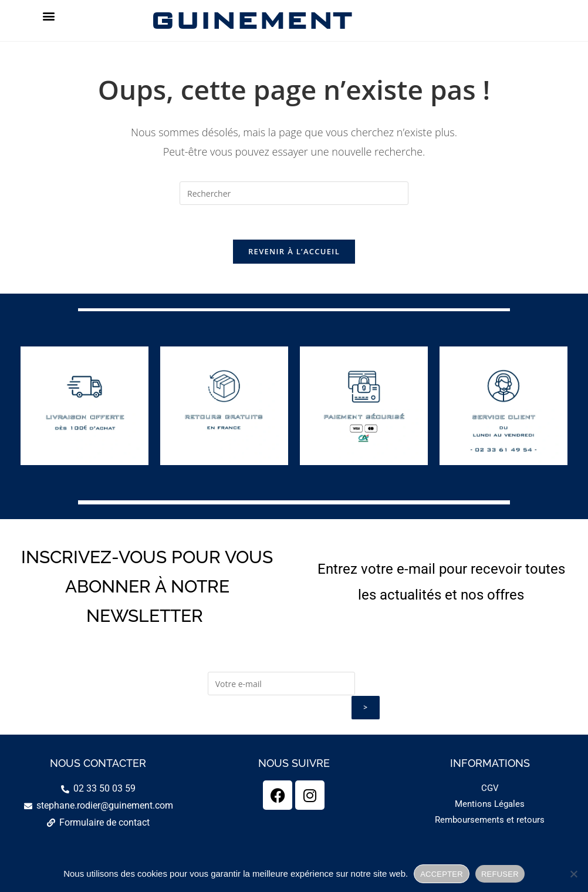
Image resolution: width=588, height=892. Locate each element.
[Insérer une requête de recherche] (294, 193)
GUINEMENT (250, 20)
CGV (490, 789)
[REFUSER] (573, 874)
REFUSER (500, 874)
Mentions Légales (490, 805)
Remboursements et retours (490, 821)
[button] (49, 16)
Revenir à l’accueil (294, 253)
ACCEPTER (442, 874)
